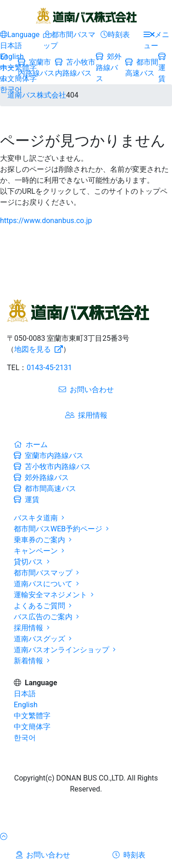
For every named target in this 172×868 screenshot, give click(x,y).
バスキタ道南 (39, 518)
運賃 (162, 68)
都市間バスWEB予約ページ (61, 529)
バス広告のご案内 (46, 617)
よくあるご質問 (43, 606)
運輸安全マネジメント (54, 595)
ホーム (31, 445)
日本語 (11, 46)
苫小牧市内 (52, 467)
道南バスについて (46, 584)
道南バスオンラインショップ (65, 650)
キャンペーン (39, 551)
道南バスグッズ (43, 639)
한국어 (11, 90)
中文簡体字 (18, 79)
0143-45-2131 (49, 368)
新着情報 (32, 661)
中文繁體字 (18, 68)
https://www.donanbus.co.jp (46, 221)
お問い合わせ (86, 390)
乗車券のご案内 (43, 540)
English (12, 57)
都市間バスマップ (46, 573)
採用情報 (86, 415)
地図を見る (39, 349)
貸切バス (32, 562)
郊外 (109, 68)
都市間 (45, 489)
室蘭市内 (49, 456)
